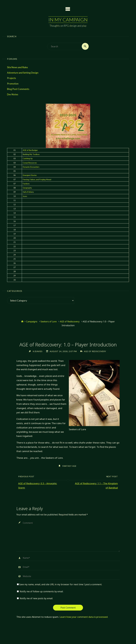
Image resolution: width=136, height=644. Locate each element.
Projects (12, 78)
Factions (26, 184)
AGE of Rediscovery (70, 322)
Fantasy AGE (69, 466)
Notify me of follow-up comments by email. (41, 592)
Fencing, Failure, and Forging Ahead (37, 179)
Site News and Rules (17, 67)
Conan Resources (30, 163)
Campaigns (32, 322)
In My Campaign (68, 20)
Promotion (13, 84)
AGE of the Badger (30, 150)
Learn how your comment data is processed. (84, 617)
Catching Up (28, 159)
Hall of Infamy (28, 192)
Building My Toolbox (31, 154)
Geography (27, 188)
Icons (25, 196)
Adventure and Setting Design (23, 73)
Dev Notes (13, 94)
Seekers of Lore (49, 322)
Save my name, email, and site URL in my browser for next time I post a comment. (59, 584)
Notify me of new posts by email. (36, 599)
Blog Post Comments (18, 89)
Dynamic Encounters (31, 167)
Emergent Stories (30, 175)
